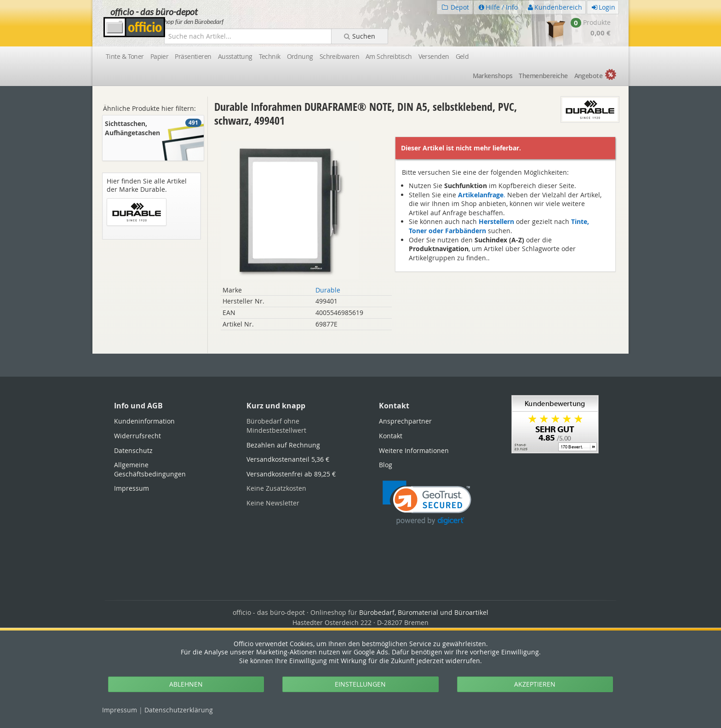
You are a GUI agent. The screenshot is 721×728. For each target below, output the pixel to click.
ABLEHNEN (186, 684)
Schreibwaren (339, 56)
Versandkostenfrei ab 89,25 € (291, 474)
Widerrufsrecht (137, 436)
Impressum (120, 710)
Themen (543, 76)
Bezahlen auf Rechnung (283, 445)
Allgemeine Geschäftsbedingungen (150, 469)
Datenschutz (179, 710)
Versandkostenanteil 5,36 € (288, 459)
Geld (462, 56)
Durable (328, 290)
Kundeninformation (144, 421)
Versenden (434, 56)
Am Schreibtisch (389, 56)
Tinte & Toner (125, 56)
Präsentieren (193, 56)
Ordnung (300, 56)
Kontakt (391, 436)
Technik (270, 56)
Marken (493, 76)
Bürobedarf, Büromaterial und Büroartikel (424, 612)
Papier (160, 56)
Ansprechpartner (405, 421)
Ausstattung (235, 56)
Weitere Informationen (414, 450)
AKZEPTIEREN (535, 684)
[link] (427, 503)
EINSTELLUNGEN (360, 684)
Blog (386, 465)
